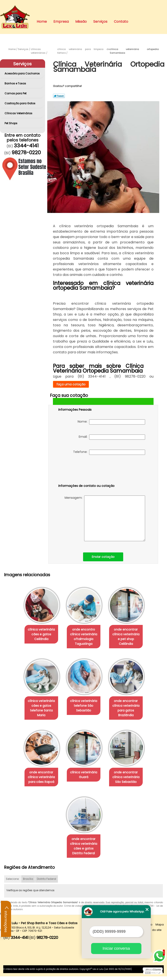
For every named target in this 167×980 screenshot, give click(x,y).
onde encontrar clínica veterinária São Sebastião (128, 780)
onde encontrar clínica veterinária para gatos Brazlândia (128, 710)
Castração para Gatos (20, 103)
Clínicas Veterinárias (19, 113)
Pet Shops (11, 123)
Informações (6, 919)
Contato (121, 22)
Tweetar (59, 96)
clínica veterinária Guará (84, 777)
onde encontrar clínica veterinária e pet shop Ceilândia (128, 635)
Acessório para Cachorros (22, 73)
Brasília (28, 883)
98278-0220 (26, 153)
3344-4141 (26, 146)
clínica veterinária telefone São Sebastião (84, 707)
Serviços (100, 22)
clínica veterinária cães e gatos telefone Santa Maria (40, 710)
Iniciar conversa (116, 948)
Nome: (111, 422)
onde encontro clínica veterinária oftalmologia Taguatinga (84, 637)
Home (42, 22)
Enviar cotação (103, 557)
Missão (81, 22)
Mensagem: (105, 518)
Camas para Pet (16, 93)
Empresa (61, 22)
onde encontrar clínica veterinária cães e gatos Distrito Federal (84, 850)
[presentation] (86, 470)
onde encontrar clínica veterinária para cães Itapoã (40, 780)
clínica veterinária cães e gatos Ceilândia (40, 635)
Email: (112, 437)
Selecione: (13, 883)
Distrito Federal (47, 883)
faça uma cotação (71, 384)
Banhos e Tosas (16, 83)
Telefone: (109, 452)
